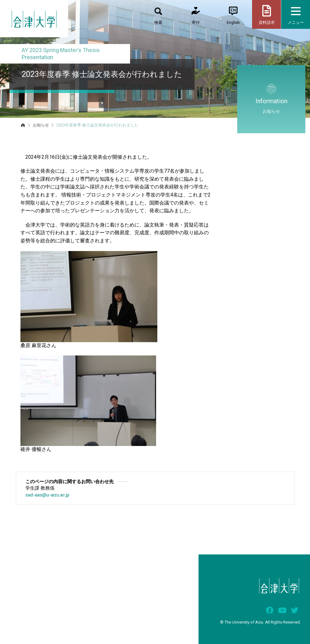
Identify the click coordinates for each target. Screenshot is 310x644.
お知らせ (41, 125)
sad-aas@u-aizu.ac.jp (47, 495)
